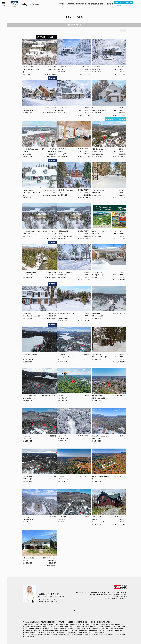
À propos (70, 4)
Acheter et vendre (95, 4)
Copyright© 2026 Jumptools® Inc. (33, 638)
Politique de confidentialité (53, 622)
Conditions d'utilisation (101, 622)
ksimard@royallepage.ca (47, 601)
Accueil (61, 4)
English (110, 4)
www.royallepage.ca (31, 622)
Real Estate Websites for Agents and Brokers (54, 638)
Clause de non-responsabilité (78, 622)
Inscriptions (81, 4)
